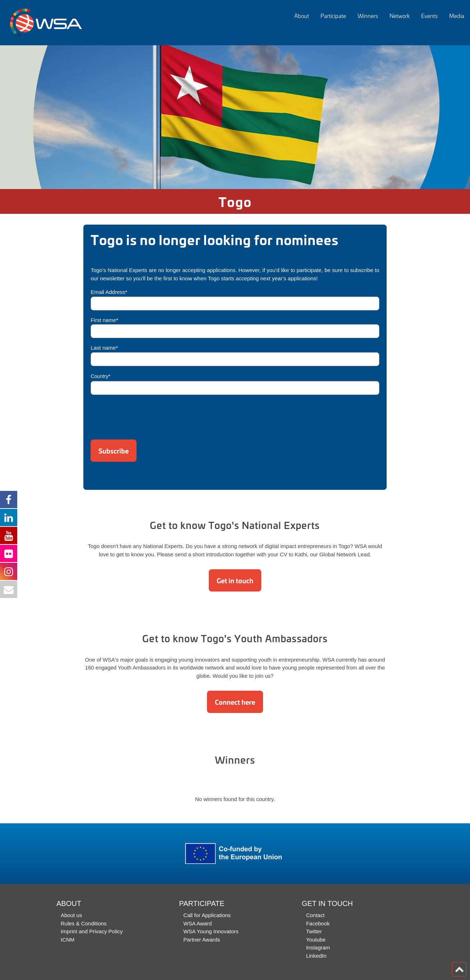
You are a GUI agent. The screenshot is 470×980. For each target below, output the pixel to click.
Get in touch (235, 580)
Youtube (316, 940)
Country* (100, 376)
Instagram (318, 947)
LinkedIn (316, 956)
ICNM (68, 940)
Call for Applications (207, 915)
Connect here (235, 702)
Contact (315, 915)
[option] (235, 117)
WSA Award (197, 923)
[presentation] (145, 415)
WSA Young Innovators (211, 931)
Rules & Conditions (84, 923)
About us (71, 915)
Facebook (318, 923)
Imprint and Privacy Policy (92, 931)
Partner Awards (202, 940)
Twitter (314, 931)
